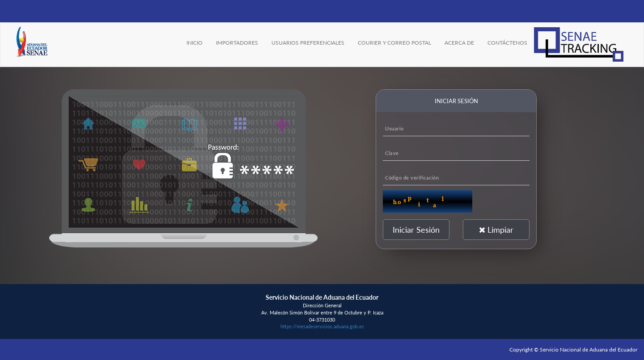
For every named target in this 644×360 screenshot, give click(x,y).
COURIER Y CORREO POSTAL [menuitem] (394, 43)
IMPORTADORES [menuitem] (237, 43)
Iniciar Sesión (416, 230)
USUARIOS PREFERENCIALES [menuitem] (308, 43)
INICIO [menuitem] (195, 43)
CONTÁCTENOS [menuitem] (507, 43)
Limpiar (496, 230)
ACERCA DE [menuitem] (459, 43)
